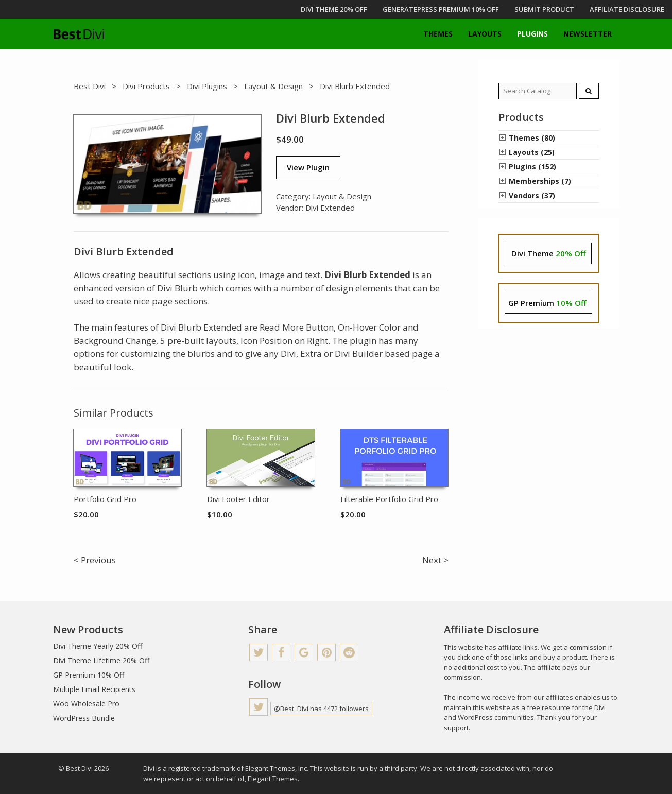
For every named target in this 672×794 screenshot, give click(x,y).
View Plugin (308, 167)
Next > (435, 560)
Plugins (532, 34)
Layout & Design (273, 86)
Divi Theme (549, 253)
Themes (438, 34)
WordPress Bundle (84, 718)
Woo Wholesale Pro (86, 704)
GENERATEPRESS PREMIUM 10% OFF (441, 9)
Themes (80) (532, 138)
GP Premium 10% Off (89, 675)
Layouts (485, 34)
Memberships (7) (540, 181)
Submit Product (544, 9)
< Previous (95, 560)
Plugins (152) (532, 167)
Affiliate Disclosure (627, 9)
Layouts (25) (532, 152)
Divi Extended (330, 208)
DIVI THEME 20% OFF (334, 9)
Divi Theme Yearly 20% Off (98, 646)
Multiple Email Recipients (94, 689)
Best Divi (90, 86)
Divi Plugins (207, 86)
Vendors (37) (532, 195)
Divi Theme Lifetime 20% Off (101, 660)
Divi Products (146, 86)
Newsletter (588, 34)
